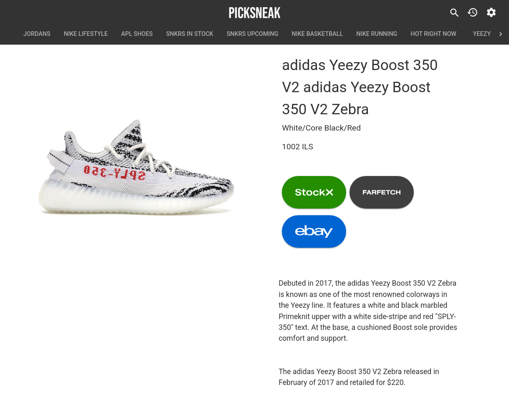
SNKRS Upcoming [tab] (253, 34)
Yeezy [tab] (482, 34)
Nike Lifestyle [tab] (86, 34)
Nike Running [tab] (377, 34)
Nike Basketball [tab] (318, 34)
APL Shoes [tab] (137, 34)
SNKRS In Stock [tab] (190, 34)
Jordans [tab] (37, 34)
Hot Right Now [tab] (433, 34)
